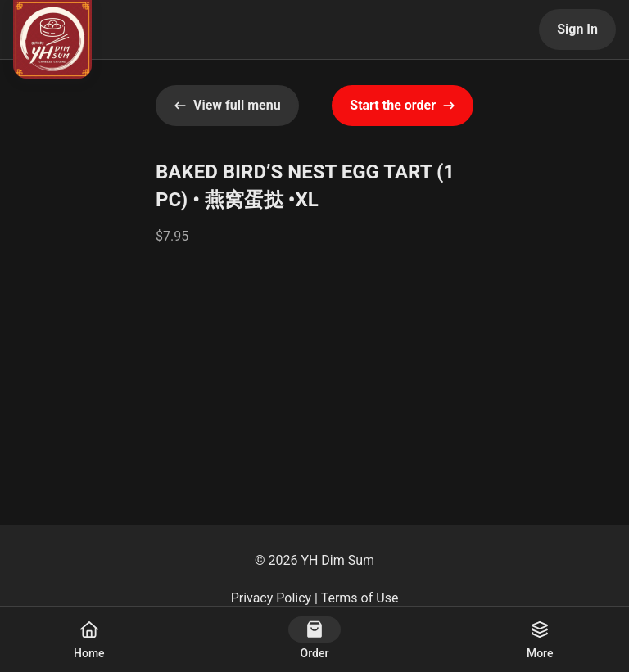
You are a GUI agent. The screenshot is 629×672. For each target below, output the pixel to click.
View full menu (227, 105)
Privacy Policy (272, 598)
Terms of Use (360, 598)
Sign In (577, 29)
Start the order (403, 105)
